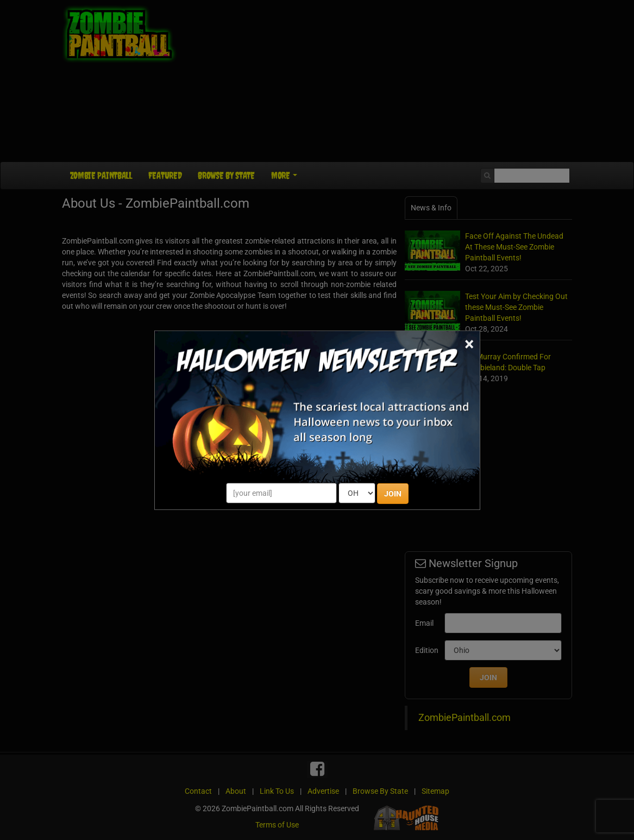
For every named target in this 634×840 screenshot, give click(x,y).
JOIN (393, 494)
